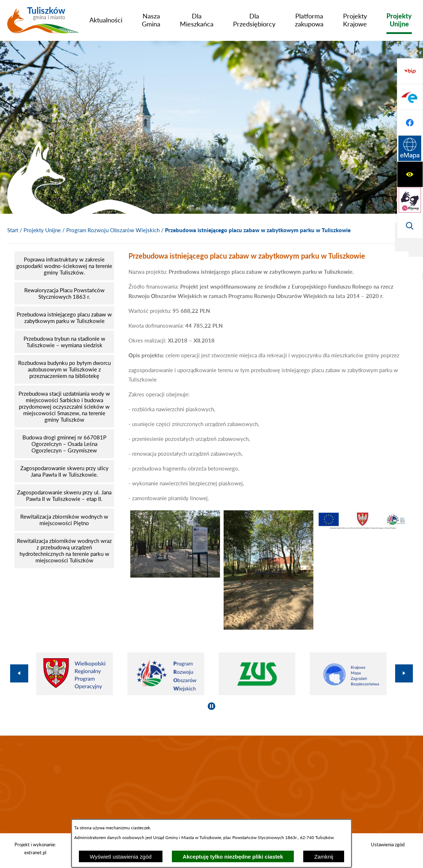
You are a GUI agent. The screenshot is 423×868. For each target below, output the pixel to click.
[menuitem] (106, 20)
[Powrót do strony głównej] (13, 230)
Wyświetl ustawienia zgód (121, 857)
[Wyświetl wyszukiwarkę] (410, 123)
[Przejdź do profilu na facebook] (410, 200)
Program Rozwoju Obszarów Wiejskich (113, 230)
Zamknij (324, 857)
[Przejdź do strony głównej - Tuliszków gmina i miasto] (43, 23)
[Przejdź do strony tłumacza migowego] (410, 97)
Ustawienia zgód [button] (388, 844)
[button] (175, 575)
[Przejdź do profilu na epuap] (410, 174)
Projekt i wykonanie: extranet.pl (35, 848)
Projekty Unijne (42, 230)
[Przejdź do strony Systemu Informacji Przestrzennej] (410, 226)
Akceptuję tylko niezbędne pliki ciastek (233, 857)
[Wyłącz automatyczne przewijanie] (211, 706)
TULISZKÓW (211, 784)
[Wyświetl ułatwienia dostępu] (410, 71)
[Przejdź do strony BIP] (410, 149)
